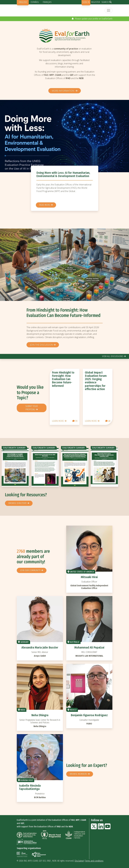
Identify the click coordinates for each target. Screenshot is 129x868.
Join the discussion (41, 345)
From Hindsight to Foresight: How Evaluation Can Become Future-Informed (63, 313)
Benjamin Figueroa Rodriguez (89, 715)
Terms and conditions (94, 861)
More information (63, 91)
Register (96, 2)
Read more (45, 205)
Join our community (30, 570)
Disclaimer (79, 861)
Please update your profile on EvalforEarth (92, 19)
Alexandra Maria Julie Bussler (40, 647)
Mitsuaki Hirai (89, 577)
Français (47, 2)
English (23, 2)
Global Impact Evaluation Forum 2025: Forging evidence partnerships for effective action (96, 381)
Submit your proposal (32, 408)
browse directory (17, 503)
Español (35, 2)
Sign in (86, 2)
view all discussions (113, 356)
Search (105, 2)
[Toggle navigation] (109, 10)
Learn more (58, 421)
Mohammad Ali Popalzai (89, 647)
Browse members (78, 774)
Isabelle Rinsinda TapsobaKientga (30, 787)
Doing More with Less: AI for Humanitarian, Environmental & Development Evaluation (63, 174)
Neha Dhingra (40, 715)
